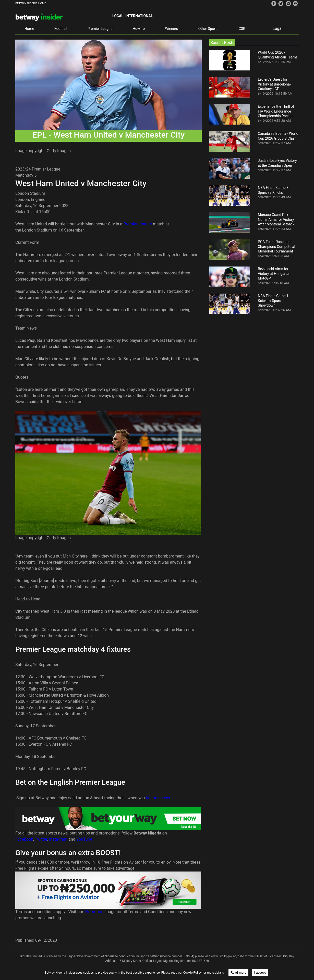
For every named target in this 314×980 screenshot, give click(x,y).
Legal (278, 28)
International (139, 16)
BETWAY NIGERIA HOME (31, 3)
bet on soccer (158, 798)
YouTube (84, 839)
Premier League (100, 29)
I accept (260, 973)
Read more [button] (238, 973)
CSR (242, 29)
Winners (172, 29)
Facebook (24, 839)
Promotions (95, 912)
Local (118, 16)
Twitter (41, 839)
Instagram (58, 839)
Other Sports (208, 29)
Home (29, 29)
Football (61, 29)
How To (139, 29)
